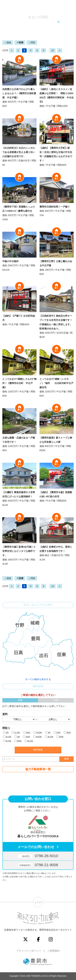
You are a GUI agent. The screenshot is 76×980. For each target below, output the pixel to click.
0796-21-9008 (38, 865)
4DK (28, 737)
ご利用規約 (53, 951)
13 (53, 50)
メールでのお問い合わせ (36, 847)
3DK (69, 733)
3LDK (9, 737)
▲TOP (38, 902)
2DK (28, 733)
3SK (58, 733)
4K (19, 737)
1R (7, 733)
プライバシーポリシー (29, 951)
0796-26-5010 (38, 856)
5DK (61, 737)
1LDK (17, 733)
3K (49, 733)
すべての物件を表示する (38, 679)
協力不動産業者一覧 (38, 769)
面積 (20, 42)
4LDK (51, 737)
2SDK (39, 733)
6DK (19, 741)
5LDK (9, 741)
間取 (32, 42)
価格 (8, 42)
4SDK (39, 737)
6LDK (30, 741)
